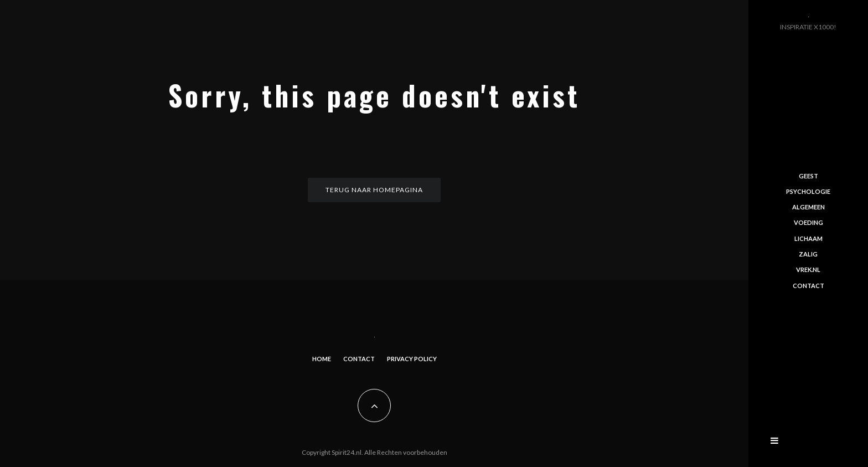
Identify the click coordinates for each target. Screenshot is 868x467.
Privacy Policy (412, 359)
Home (322, 359)
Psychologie (808, 191)
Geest (808, 175)
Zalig (808, 254)
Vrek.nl (808, 270)
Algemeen (808, 207)
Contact (359, 359)
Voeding (808, 222)
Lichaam (808, 238)
